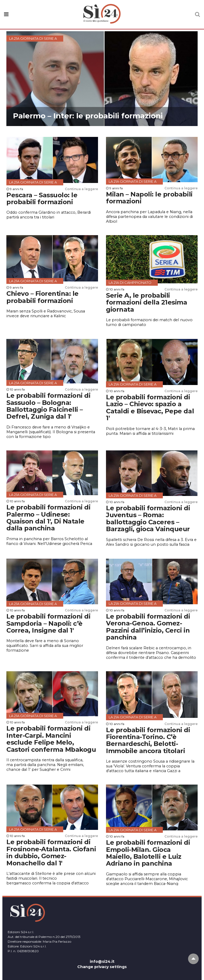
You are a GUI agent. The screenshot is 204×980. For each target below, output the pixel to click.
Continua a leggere (81, 189)
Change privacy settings (102, 967)
